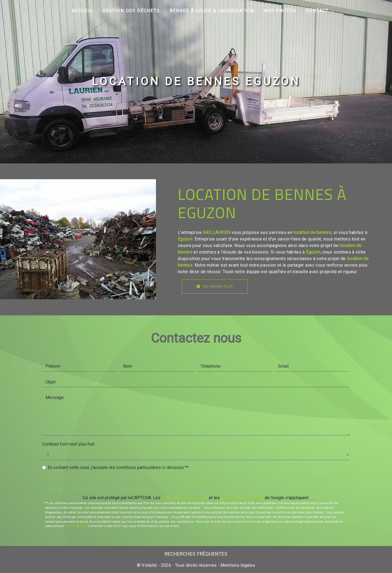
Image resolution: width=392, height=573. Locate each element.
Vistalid (149, 565)
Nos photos (280, 11)
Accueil (82, 11)
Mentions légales (237, 565)
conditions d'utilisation (242, 498)
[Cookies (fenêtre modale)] (2, 570)
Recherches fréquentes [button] (196, 554)
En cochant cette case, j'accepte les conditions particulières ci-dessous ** (118, 467)
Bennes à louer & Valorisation (212, 11)
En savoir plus (215, 286)
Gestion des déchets (131, 11)
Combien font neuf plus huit (68, 444)
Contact (317, 11)
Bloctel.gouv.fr (76, 526)
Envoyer (196, 483)
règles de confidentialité (185, 498)
